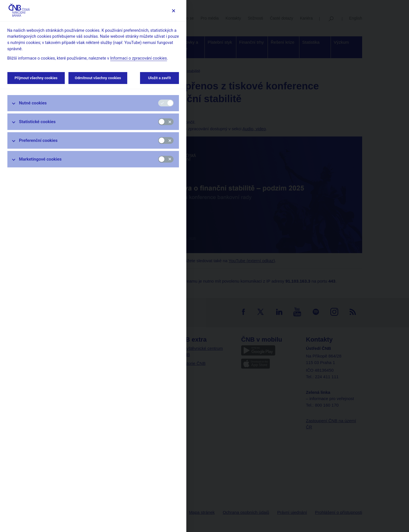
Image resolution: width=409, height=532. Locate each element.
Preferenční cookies (38, 140)
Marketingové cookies (40, 159)
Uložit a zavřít (159, 78)
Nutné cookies (33, 103)
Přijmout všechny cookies (36, 78)
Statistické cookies (37, 122)
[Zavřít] (173, 11)
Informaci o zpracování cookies (139, 58)
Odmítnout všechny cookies (98, 78)
